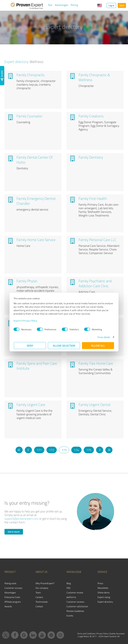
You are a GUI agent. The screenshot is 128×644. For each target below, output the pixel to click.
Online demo (104, 592)
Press (100, 583)
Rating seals (10, 583)
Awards (8, 606)
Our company (42, 588)
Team (38, 592)
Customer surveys (13, 588)
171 (39, 450)
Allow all (98, 345)
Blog (69, 583)
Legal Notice (84, 636)
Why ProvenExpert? (45, 583)
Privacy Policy (31, 321)
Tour (50, 5)
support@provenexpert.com (21, 519)
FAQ (68, 588)
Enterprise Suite (12, 597)
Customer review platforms (75, 595)
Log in (111, 5)
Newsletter (103, 588)
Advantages (62, 5)
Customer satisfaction (77, 606)
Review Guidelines (75, 611)
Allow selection (64, 345)
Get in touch (14, 532)
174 (76, 450)
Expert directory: (17, 62)
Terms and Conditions (86, 634)
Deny (30, 345)
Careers (39, 597)
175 (89, 450)
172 (52, 450)
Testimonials (42, 602)
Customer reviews (75, 602)
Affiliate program (13, 602)
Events (70, 616)
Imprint (18, 321)
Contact (39, 606)
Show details (103, 337)
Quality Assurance (117, 634)
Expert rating (104, 597)
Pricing (74, 5)
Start (122, 5)
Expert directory (105, 602)
